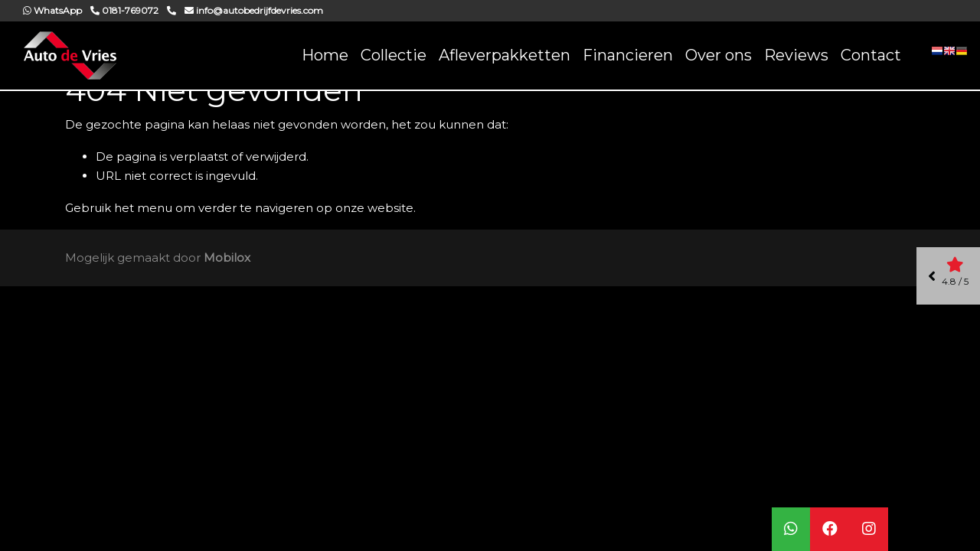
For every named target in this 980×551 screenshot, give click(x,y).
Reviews (796, 55)
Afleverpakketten (505, 55)
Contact (871, 55)
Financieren (628, 55)
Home (325, 55)
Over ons (719, 55)
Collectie (394, 55)
